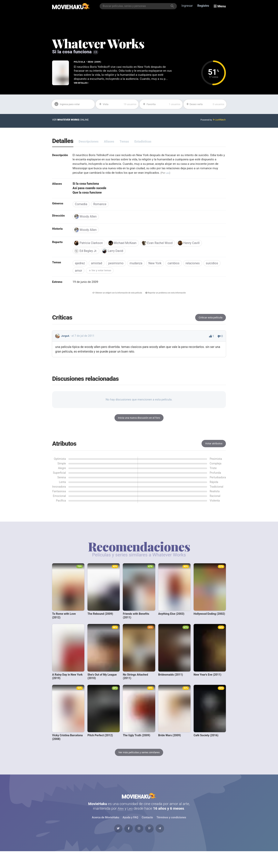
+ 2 (96, 52)
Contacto (147, 830)
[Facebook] (124, 843)
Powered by (213, 121)
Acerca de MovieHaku (105, 830)
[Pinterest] (154, 843)
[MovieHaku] (71, 6)
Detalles (63, 142)
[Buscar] (173, 6)
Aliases (109, 143)
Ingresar (188, 6)
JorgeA (66, 343)
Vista (117, 105)
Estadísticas (143, 143)
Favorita (161, 105)
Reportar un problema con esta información (168, 299)
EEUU (91, 62)
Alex (120, 821)
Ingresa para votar (69, 105)
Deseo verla (205, 105)
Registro (204, 6)
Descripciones (89, 143)
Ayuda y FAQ (130, 830)
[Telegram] (168, 843)
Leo (199, 175)
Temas (124, 143)
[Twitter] (110, 843)
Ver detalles (82, 84)
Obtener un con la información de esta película (115, 299)
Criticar (210, 324)
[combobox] (139, 6)
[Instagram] (139, 843)
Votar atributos (213, 451)
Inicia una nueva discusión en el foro (139, 425)
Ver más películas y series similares (139, 760)
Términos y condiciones (171, 830)
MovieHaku (139, 806)
